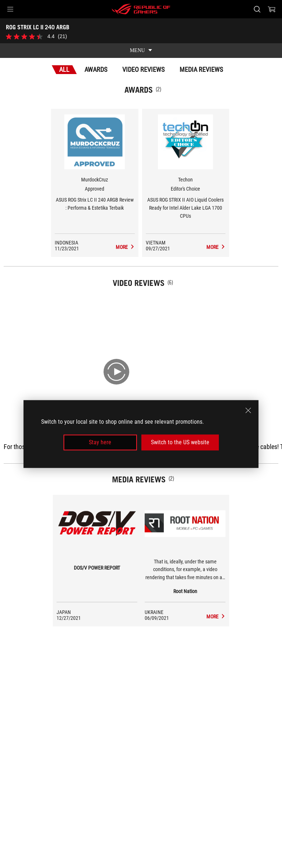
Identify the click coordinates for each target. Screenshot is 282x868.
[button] (10, 9)
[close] (248, 411)
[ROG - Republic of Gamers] (141, 9)
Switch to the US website (180, 442)
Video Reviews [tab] (143, 69)
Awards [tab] (96, 69)
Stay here (100, 442)
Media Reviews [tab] (201, 69)
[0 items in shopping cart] (272, 9)
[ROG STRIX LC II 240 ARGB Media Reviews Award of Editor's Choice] (216, 247)
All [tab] (64, 69)
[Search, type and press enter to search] (257, 9)
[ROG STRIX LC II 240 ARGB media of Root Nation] (216, 617)
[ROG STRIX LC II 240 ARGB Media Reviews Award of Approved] (125, 247)
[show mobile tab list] (141, 51)
